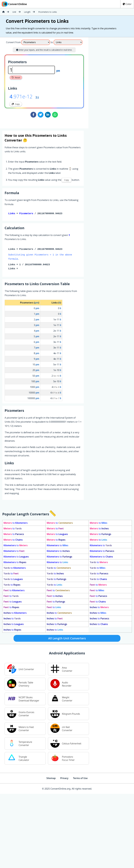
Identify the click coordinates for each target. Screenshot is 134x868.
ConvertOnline (14, 4)
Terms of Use (80, 779)
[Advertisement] (101, 82)
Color (127, 4)
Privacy (64, 779)
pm (58, 71)
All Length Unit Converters (67, 639)
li (37, 97)
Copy (16, 104)
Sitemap (51, 779)
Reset (16, 78)
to (16, 523)
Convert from (13, 42)
